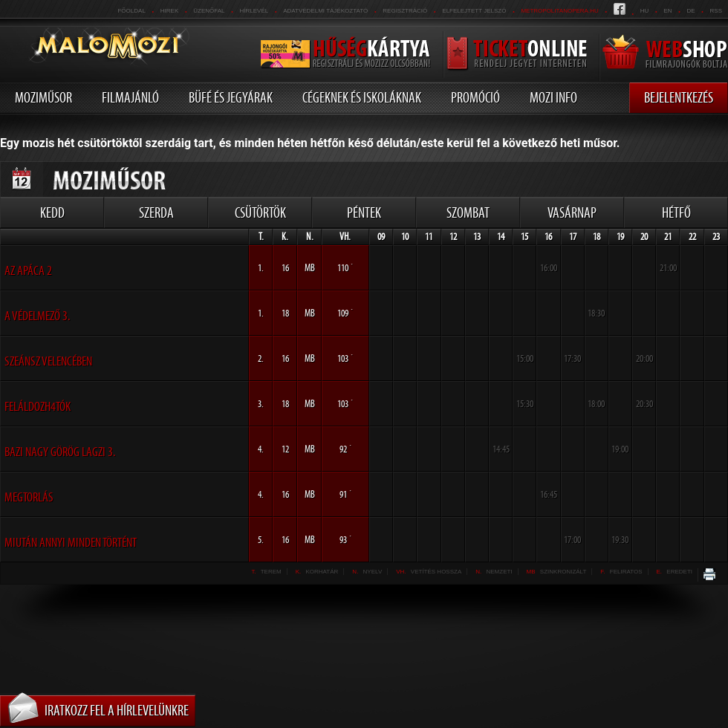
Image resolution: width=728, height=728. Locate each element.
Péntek (364, 212)
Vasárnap (572, 212)
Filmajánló (130, 97)
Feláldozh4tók (38, 406)
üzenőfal (209, 11)
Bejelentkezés (679, 97)
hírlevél (254, 11)
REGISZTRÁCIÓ (405, 11)
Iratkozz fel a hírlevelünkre (117, 710)
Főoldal (131, 11)
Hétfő (676, 212)
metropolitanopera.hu (559, 11)
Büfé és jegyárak (231, 97)
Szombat (468, 212)
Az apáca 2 (28, 270)
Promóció (475, 97)
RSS (716, 11)
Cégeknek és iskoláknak (362, 97)
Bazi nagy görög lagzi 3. (60, 452)
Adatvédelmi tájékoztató (325, 11)
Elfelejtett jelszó (474, 11)
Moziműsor (43, 97)
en (667, 11)
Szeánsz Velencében (48, 361)
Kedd (52, 212)
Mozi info (553, 97)
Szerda (156, 212)
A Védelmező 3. (37, 316)
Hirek (169, 11)
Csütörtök (260, 212)
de (690, 11)
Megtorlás (29, 497)
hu (645, 11)
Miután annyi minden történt (71, 542)
